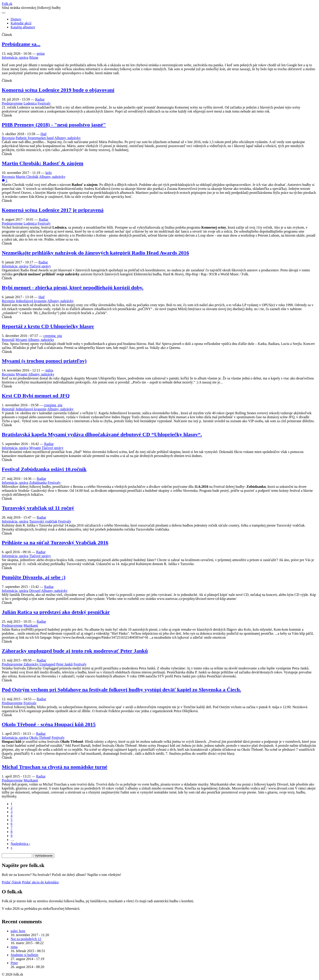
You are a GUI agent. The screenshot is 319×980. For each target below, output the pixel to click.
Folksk (7, 4)
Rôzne (34, 57)
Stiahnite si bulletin (24, 955)
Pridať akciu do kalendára (40, 882)
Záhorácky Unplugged (39, 664)
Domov (16, 19)
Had (44, 134)
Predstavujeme (12, 103)
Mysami (21, 340)
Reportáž (8, 340)
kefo (49, 173)
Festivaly (44, 103)
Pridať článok (11, 882)
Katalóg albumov (23, 27)
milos (49, 370)
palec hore (18, 931)
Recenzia (8, 138)
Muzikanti (31, 625)
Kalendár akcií (21, 23)
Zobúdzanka (38, 483)
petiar (41, 53)
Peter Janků (64, 664)
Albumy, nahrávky (67, 138)
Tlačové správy (40, 266)
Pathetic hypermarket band (35, 138)
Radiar (40, 99)
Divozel (35, 591)
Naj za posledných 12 (26, 939)
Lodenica (30, 103)
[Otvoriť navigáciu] (4, 13)
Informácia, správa (15, 57)
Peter (14, 963)
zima (14, 947)
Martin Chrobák (27, 177)
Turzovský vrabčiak (43, 521)
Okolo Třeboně (40, 738)
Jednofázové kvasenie (31, 301)
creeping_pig (53, 336)
